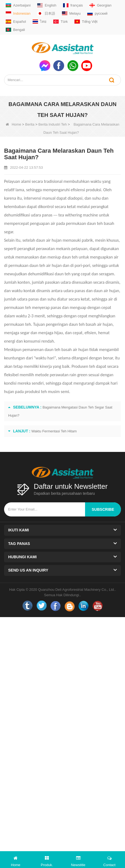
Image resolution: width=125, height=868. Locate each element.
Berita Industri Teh (53, 124)
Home (13, 124)
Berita (30, 124)
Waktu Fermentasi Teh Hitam (54, 431)
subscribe (103, 509)
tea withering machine (78, 215)
